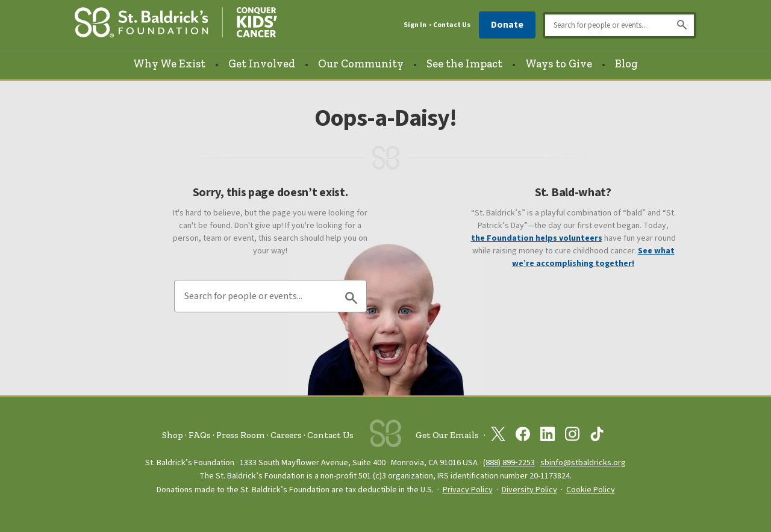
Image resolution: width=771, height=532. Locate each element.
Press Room (241, 435)
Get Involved (262, 64)
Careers (286, 435)
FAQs (200, 435)
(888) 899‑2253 (509, 462)
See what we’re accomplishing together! (593, 257)
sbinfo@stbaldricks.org (583, 462)
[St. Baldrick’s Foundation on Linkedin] (548, 436)
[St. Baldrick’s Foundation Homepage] (176, 25)
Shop (173, 435)
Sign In (415, 25)
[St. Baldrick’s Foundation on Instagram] (572, 436)
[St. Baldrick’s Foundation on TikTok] (597, 436)
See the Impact (464, 64)
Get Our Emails (447, 435)
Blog (626, 64)
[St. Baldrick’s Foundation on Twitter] (498, 436)
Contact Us (452, 25)
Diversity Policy (529, 490)
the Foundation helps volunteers (537, 238)
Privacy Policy (468, 490)
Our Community (361, 64)
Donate (507, 25)
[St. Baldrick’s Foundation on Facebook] (523, 436)
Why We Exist (169, 64)
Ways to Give (559, 64)
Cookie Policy (591, 490)
